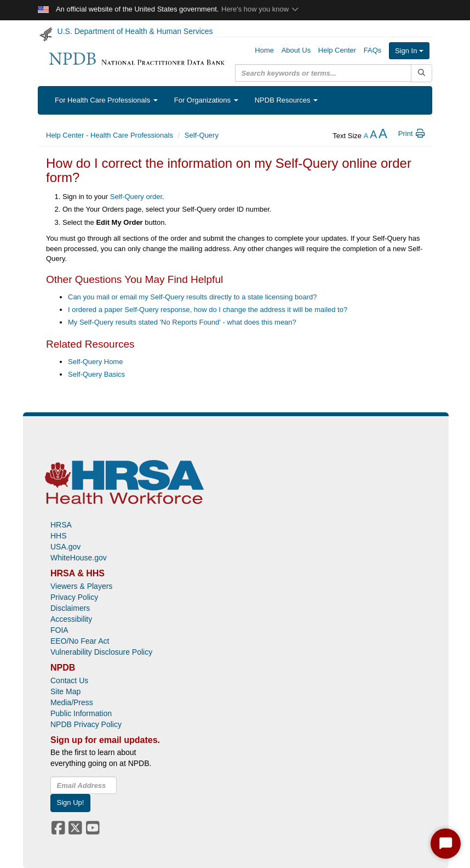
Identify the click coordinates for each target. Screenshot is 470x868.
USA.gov (65, 547)
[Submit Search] (422, 73)
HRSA (61, 525)
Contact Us (69, 680)
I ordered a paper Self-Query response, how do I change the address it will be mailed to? (208, 310)
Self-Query (202, 135)
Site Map (65, 691)
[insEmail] (84, 785)
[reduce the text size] (366, 136)
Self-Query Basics (96, 374)
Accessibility (71, 619)
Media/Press (72, 702)
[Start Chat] (446, 844)
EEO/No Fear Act (80, 641)
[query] (323, 73)
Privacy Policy (74, 597)
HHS (59, 536)
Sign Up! (71, 802)
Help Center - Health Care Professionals (110, 135)
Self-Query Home (95, 362)
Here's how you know (260, 9)
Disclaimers (70, 608)
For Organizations (206, 100)
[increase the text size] (383, 136)
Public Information (81, 713)
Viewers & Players (81, 586)
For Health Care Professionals (106, 100)
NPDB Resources (286, 100)
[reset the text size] (373, 136)
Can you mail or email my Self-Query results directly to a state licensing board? (192, 297)
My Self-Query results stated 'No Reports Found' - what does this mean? (182, 322)
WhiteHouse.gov (79, 558)
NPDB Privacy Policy (86, 724)
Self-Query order (136, 197)
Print (412, 134)
